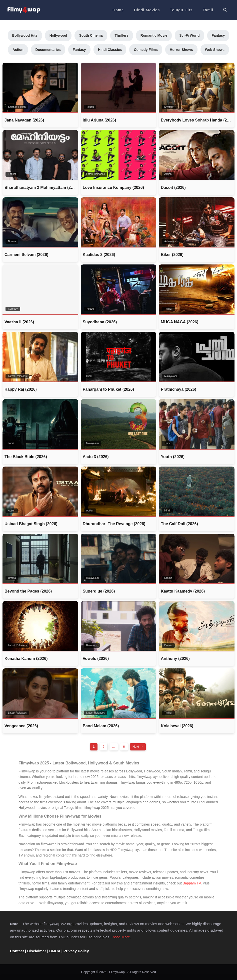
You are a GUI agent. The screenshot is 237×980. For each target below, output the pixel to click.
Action (18, 50)
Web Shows (215, 50)
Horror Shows (181, 50)
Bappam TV (192, 883)
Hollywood (58, 35)
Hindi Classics (110, 50)
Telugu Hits (181, 10)
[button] (225, 10)
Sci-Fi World (189, 35)
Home (118, 10)
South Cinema (91, 35)
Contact (17, 951)
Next (138, 747)
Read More (121, 937)
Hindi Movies (147, 10)
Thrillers (122, 35)
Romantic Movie (154, 35)
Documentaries (48, 50)
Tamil (208, 10)
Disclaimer (36, 951)
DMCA (55, 951)
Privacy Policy (76, 951)
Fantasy (218, 35)
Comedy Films (146, 50)
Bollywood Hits (25, 35)
